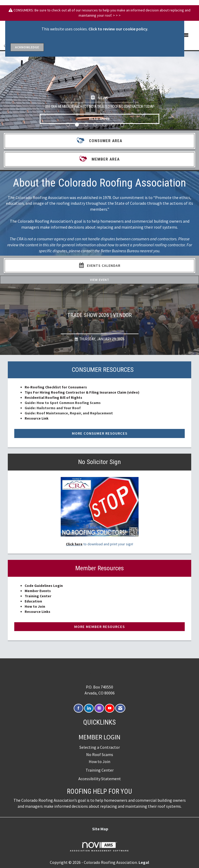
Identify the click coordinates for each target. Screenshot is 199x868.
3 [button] (86, 125)
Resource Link (37, 418)
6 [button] (113, 125)
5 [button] (104, 125)
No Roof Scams (100, 754)
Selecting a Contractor (100, 747)
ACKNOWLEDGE (27, 47)
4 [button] (95, 125)
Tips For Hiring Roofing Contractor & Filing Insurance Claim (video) (82, 392)
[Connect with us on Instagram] (99, 708)
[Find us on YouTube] (110, 708)
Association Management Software (99, 847)
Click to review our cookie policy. (118, 29)
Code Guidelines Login (44, 586)
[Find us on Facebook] (78, 708)
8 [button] (131, 125)
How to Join (35, 606)
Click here (74, 544)
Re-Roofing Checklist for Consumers (56, 387)
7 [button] (122, 125)
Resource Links (37, 612)
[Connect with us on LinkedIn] (89, 708)
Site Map (100, 829)
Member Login (99, 737)
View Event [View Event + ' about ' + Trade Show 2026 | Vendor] (100, 280)
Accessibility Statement (100, 779)
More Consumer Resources (100, 433)
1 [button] (68, 125)
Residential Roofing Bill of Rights (54, 397)
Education (33, 601)
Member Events (38, 591)
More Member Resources (99, 627)
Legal (144, 862)
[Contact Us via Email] (120, 708)
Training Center (38, 596)
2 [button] (77, 125)
